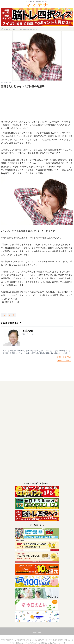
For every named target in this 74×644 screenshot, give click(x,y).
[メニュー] (4, 4)
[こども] (12, 315)
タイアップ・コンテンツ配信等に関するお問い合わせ (54, 640)
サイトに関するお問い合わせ (25, 640)
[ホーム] (2, 29)
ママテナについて (7, 640)
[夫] (4, 315)
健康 (7, 29)
